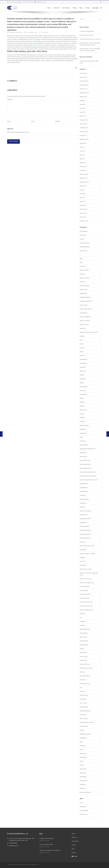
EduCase (82, 348)
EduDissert (83, 371)
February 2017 (84, 167)
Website (57, 121)
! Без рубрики (84, 231)
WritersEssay (83, 753)
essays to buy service (86, 511)
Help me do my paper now (87, 583)
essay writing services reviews (88, 476)
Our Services (66, 8)
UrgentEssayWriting (85, 711)
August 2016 (83, 186)
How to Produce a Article (86, 35)
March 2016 (83, 205)
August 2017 (83, 143)
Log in (81, 803)
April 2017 (82, 159)
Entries (83, 807)
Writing (82, 765)
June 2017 (82, 151)
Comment (10, 99)
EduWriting (83, 429)
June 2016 (82, 194)
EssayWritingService (85, 538)
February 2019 (84, 73)
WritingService (84, 781)
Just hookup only (84, 598)
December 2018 (84, 81)
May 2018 (82, 108)
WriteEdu (82, 730)
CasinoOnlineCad (84, 286)
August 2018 (83, 97)
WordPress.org (84, 814)
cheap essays (83, 290)
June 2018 (82, 104)
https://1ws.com (34, 45)
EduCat (82, 352)
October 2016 (83, 178)
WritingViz (82, 788)
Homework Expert (85, 587)
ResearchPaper (84, 641)
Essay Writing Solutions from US (89, 480)
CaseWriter (83, 282)
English (96, 8)
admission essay (84, 243)
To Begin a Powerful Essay (87, 31)
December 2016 (84, 174)
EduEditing (83, 379)
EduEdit (82, 375)
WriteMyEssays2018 (85, 734)
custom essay (84, 305)
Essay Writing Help (85, 460)
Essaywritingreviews (85, 534)
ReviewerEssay (84, 645)
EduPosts (82, 402)
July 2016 (82, 190)
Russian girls (83, 660)
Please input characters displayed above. (18, 132)
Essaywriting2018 (84, 526)
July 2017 (82, 147)
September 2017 (84, 139)
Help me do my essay (86, 579)
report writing (83, 637)
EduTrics (82, 414)
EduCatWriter (83, 363)
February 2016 (84, 209)
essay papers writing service (87, 449)
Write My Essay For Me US (87, 722)
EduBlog (82, 336)
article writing (83, 251)
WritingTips (83, 785)
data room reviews (85, 321)
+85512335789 (29, 2)
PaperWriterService (85, 629)
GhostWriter (83, 550)
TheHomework (84, 695)
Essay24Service (84, 484)
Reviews (82, 649)
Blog (81, 8)
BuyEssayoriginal (84, 278)
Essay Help (83, 441)
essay (81, 437)
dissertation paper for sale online (89, 332)
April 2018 (82, 112)
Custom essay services (86, 309)
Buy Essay (82, 266)
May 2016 (82, 198)
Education (82, 356)
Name (9, 121)
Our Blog (82, 625)
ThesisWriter (83, 699)
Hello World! (83, 565)
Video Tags (83, 715)
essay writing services (86, 468)
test (81, 687)
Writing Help (83, 769)
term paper (83, 680)
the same (82, 691)
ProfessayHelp (84, 633)
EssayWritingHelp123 (86, 530)
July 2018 (82, 101)
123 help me (83, 235)
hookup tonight (84, 590)
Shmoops (82, 672)
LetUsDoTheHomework (86, 602)
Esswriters (83, 542)
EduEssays (83, 390)
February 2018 (84, 120)
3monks (82, 239)
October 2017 (83, 135)
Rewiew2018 (83, 653)
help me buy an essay (86, 569)
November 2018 (84, 85)
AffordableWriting (85, 247)
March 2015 (83, 217)
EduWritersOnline (84, 425)
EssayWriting (83, 522)
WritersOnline (83, 757)
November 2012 (84, 221)
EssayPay (82, 507)
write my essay (84, 719)
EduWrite (82, 418)
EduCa (81, 344)
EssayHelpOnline (84, 499)
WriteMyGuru (83, 738)
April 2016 (82, 201)
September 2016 (84, 182)
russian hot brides (85, 664)
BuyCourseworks (84, 270)
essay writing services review (88, 472)
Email (33, 121)
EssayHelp (83, 495)
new (81, 618)
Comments (84, 810)
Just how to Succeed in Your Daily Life (90, 39)
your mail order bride (85, 792)
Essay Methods (84, 445)
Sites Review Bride (85, 676)
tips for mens (83, 703)
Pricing (75, 8)
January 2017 (83, 170)
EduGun (82, 398)
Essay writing (83, 456)
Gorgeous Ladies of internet (87, 554)
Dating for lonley (84, 324)
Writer (81, 742)
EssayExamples (84, 491)
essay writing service (85, 464)
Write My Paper (84, 726)
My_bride (82, 614)
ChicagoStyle (83, 293)
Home (49, 8)
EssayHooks (83, 503)
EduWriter (82, 422)
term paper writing (85, 684)
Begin (81, 258)
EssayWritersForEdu (85, 519)
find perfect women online (87, 546)
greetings (82, 557)
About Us (57, 8)
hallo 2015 (82, 561)
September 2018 (84, 93)
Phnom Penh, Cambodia (15, 2)
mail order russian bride (86, 606)
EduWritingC (83, 433)
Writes (81, 761)
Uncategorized (84, 707)
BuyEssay (82, 274)
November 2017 (84, 132)
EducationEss (83, 359)
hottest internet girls (85, 594)
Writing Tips (83, 773)
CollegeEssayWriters (85, 297)
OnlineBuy (82, 621)
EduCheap (82, 367)
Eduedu (82, 383)
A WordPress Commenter (87, 61)
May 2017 (82, 155)
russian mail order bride (86, 668)
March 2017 (83, 163)
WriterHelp (83, 746)
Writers (82, 750)
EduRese (82, 406)
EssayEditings (84, 488)
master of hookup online (86, 610)
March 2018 (83, 116)
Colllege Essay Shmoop (86, 301)
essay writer (83, 453)
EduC (81, 340)
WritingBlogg (83, 777)
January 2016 (83, 213)
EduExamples (83, 394)
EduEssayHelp (84, 387)
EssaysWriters (84, 515)
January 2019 (83, 77)
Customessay (83, 313)
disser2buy (83, 328)
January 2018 (83, 124)
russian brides (84, 656)
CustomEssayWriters (85, 317)
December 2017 (84, 128)
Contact (87, 8)
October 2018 (83, 89)
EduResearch (83, 410)
